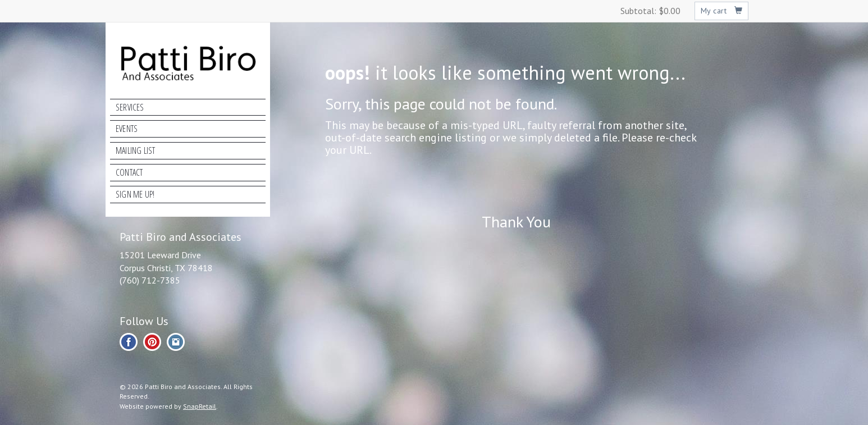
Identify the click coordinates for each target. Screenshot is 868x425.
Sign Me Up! (135, 194)
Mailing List (135, 150)
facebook (129, 342)
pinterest (152, 342)
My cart (722, 11)
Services (130, 107)
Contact (129, 172)
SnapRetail (200, 406)
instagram (176, 342)
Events (127, 129)
